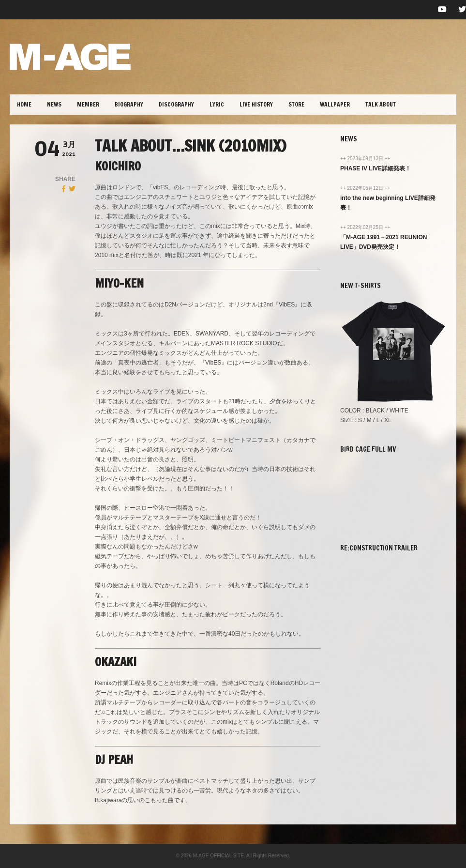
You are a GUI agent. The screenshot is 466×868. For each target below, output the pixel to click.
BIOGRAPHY (129, 104)
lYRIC (217, 104)
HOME (24, 104)
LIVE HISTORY (256, 104)
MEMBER (88, 104)
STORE (296, 104)
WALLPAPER (335, 104)
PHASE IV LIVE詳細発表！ (376, 168)
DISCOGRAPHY (176, 104)
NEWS (54, 104)
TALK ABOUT (381, 104)
